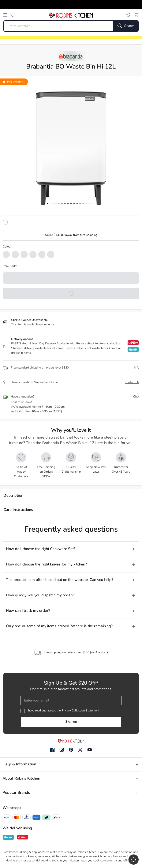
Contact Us (132, 382)
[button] (71, 293)
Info (137, 368)
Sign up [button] (71, 722)
